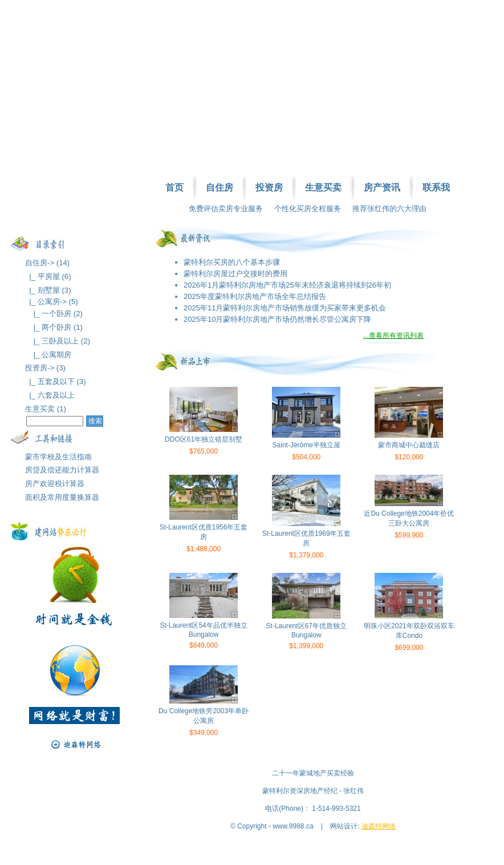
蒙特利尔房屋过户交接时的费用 (235, 274)
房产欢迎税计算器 (55, 484)
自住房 (220, 187)
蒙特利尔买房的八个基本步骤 (232, 262)
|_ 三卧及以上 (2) (58, 341)
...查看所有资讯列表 (393, 336)
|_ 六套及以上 (50, 395)
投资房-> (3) (45, 368)
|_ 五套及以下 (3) (56, 381)
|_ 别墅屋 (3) (48, 290)
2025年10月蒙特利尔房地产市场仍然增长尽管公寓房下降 (277, 319)
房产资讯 (382, 187)
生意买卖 (323, 187)
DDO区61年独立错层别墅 (204, 439)
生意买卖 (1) (46, 409)
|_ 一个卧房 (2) (54, 314)
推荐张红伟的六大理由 (389, 209)
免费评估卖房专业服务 (226, 209)
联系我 (436, 187)
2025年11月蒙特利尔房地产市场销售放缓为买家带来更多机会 (285, 308)
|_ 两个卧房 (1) (54, 327)
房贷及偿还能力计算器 (62, 470)
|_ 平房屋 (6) (48, 276)
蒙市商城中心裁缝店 (409, 445)
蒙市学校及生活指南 (58, 457)
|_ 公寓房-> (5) (52, 302)
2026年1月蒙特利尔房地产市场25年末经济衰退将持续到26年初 (287, 285)
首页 (174, 187)
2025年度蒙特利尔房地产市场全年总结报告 (255, 296)
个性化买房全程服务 (308, 209)
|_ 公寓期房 (48, 355)
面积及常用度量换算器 (62, 497)
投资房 (269, 187)
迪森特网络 (379, 826)
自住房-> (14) (47, 263)
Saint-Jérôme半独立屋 (306, 445)
